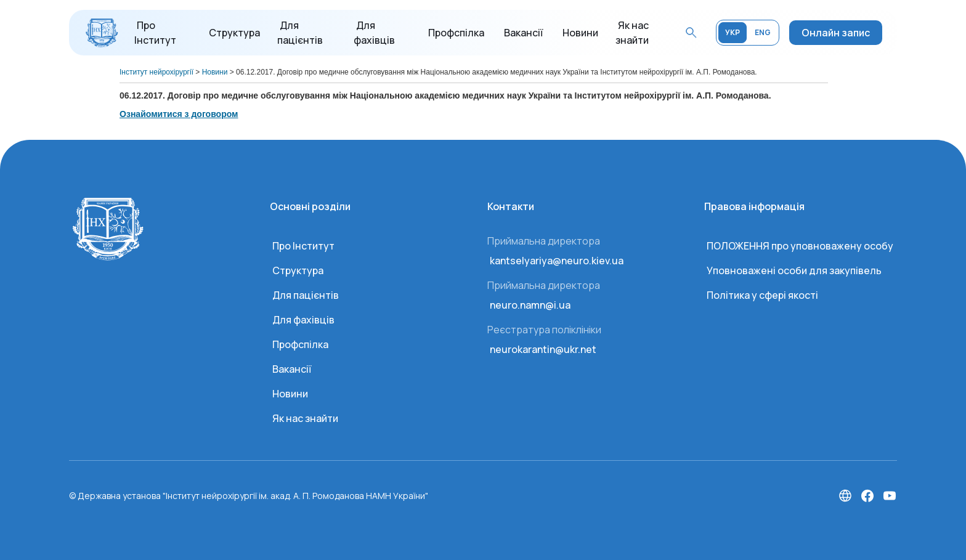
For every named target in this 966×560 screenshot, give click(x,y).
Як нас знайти (305, 418)
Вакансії (523, 33)
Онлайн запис (836, 33)
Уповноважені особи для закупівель (794, 270)
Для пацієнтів (306, 295)
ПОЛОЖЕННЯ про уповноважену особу (800, 246)
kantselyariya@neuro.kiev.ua (557, 261)
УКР (733, 32)
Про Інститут (303, 246)
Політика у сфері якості (762, 295)
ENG (763, 32)
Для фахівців (303, 320)
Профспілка (456, 33)
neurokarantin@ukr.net (543, 349)
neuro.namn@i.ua (530, 305)
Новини (580, 33)
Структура (234, 33)
